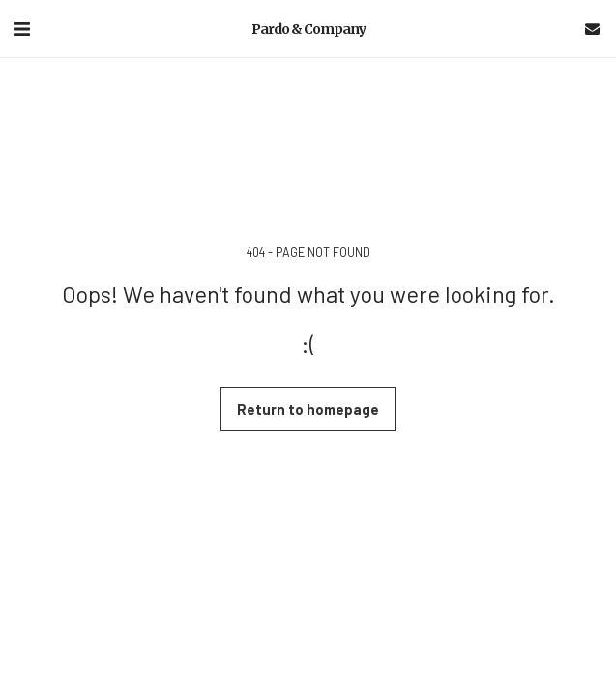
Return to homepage (308, 409)
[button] (21, 28)
